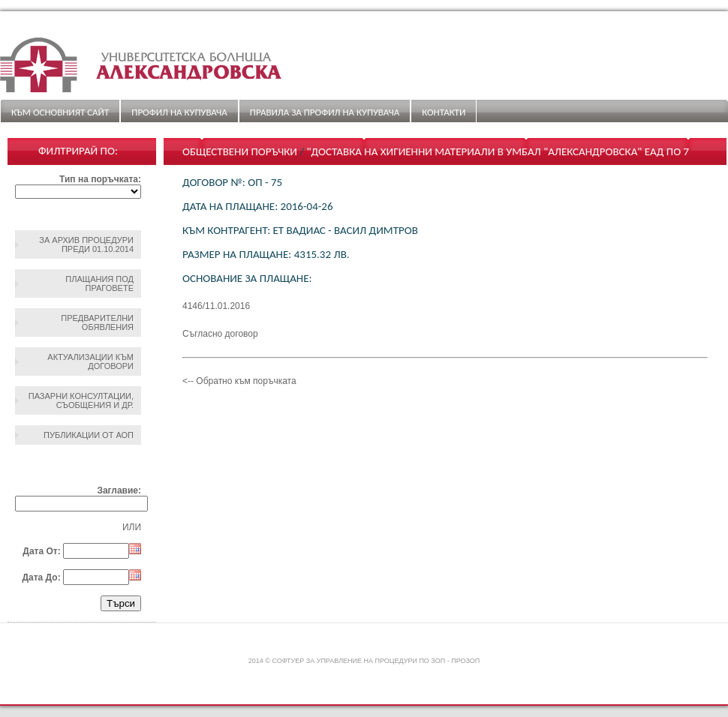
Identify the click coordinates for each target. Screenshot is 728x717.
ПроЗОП (465, 661)
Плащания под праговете (99, 283)
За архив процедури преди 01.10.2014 (86, 244)
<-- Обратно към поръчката (239, 381)
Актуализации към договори (90, 361)
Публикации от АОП (89, 435)
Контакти (444, 112)
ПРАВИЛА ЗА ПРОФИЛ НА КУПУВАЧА (325, 112)
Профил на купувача (179, 112)
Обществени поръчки (240, 151)
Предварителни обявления (97, 322)
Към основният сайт (60, 112)
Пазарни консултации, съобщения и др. (81, 400)
